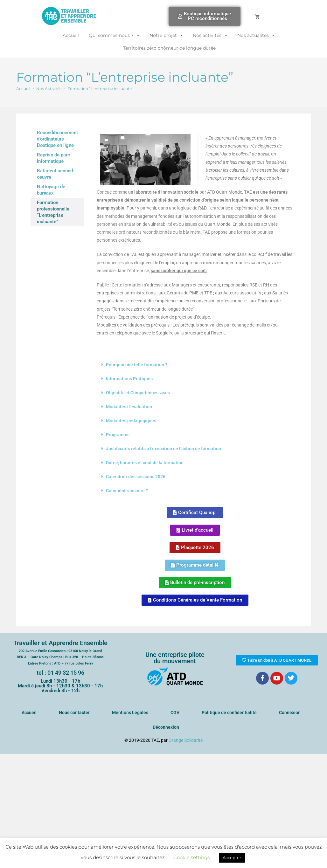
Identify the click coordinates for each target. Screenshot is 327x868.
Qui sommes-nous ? (114, 35)
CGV (175, 713)
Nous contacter (74, 713)
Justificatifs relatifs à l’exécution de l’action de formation (163, 449)
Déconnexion (166, 727)
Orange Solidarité (186, 740)
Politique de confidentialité (229, 713)
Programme (118, 435)
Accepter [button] (232, 858)
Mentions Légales (130, 713)
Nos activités (210, 35)
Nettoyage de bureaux (51, 190)
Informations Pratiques (129, 379)
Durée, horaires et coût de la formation (145, 463)
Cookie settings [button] (191, 857)
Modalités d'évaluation (129, 407)
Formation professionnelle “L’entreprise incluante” (53, 212)
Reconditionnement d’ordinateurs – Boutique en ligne (57, 139)
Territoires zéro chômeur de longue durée (169, 48)
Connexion (290, 713)
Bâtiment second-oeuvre (56, 174)
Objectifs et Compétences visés (138, 393)
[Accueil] (23, 89)
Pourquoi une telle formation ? (137, 365)
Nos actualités (256, 35)
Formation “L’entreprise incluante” (100, 89)
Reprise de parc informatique (53, 158)
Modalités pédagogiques (131, 421)
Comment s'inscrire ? (127, 491)
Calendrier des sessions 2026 (136, 477)
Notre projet (166, 35)
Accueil (71, 35)
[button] (195, 365)
